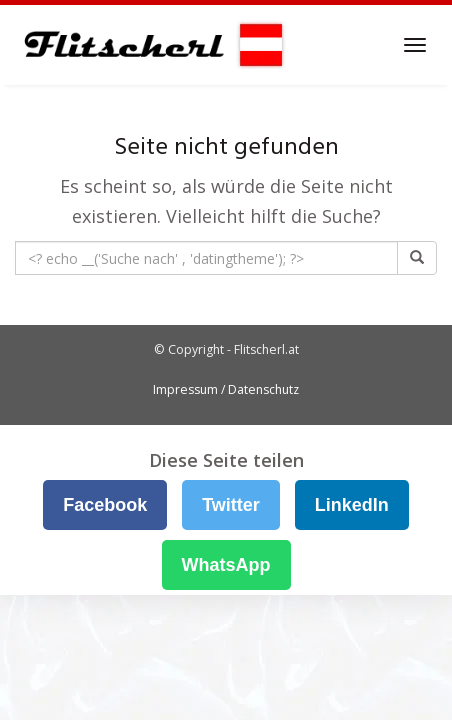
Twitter (231, 505)
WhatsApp (226, 565)
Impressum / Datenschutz (226, 389)
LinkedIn (352, 505)
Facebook (105, 505)
